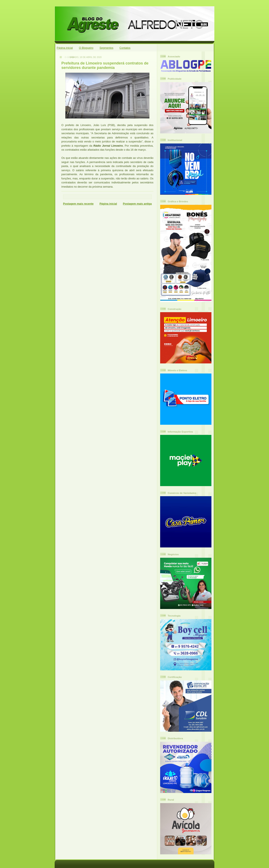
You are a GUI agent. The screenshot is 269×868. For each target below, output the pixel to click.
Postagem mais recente (78, 204)
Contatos (125, 48)
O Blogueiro (86, 48)
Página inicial (65, 48)
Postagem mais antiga (137, 204)
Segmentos (107, 48)
